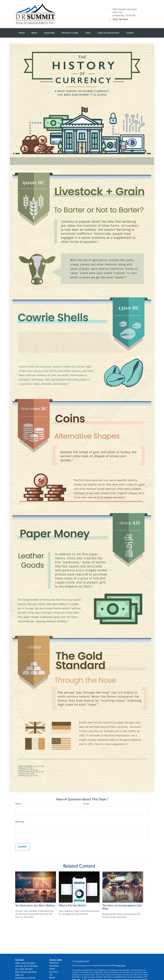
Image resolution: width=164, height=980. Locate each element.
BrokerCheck (121, 966)
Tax (51, 975)
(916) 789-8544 (28, 963)
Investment (54, 966)
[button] (22, 33)
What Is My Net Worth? (73, 905)
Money (52, 978)
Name (18, 804)
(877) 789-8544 (31, 966)
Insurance (54, 972)
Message (20, 822)
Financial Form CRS (82, 961)
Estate (52, 969)
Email (86, 804)
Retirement (54, 963)
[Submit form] (22, 847)
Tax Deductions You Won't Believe (35, 905)
